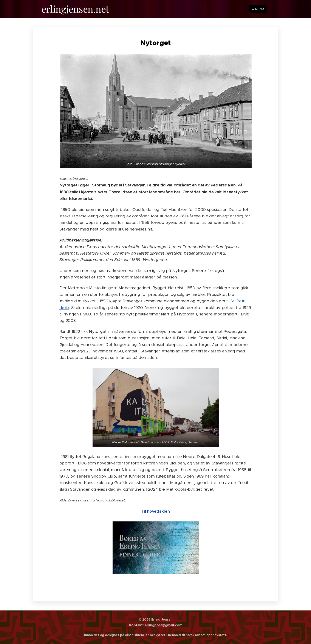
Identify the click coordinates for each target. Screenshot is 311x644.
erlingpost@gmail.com (163, 625)
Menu (258, 9)
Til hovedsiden (155, 511)
